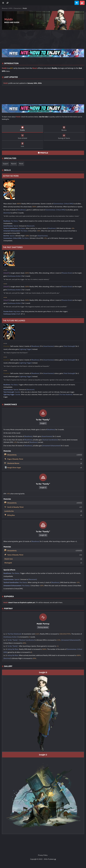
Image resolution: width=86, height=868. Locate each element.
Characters (17, 8)
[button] (77, 3)
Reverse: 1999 (7, 8)
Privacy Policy (43, 855)
